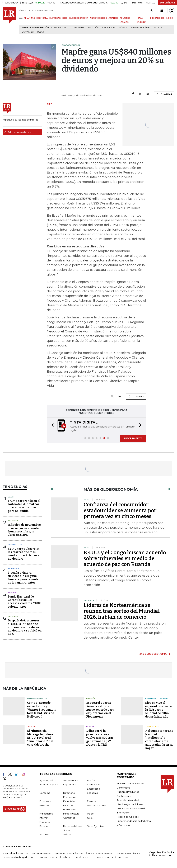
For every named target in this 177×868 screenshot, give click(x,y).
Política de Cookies (128, 817)
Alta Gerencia (71, 780)
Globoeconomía (96, 805)
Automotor (15, 545)
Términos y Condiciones (130, 804)
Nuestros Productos (128, 792)
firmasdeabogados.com (100, 853)
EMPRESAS (55, 18)
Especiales (69, 801)
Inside (90, 814)
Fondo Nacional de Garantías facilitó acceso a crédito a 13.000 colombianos (25, 602)
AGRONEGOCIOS (98, 18)
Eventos (92, 801)
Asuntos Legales (48, 785)
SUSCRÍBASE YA (133, 438)
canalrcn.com (83, 857)
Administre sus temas (18, 132)
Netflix (158, 27)
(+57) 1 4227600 (12, 797)
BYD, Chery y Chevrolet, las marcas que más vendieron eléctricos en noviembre (25, 554)
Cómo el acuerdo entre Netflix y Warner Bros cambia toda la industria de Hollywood (42, 710)
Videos (67, 834)
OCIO (65, 18)
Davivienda (28, 32)
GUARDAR (164, 94)
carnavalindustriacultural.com (55, 857)
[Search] (151, 10)
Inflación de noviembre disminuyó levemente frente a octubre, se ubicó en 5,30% (24, 530)
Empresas (45, 801)
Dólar (41, 32)
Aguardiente (61, 27)
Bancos (12, 593)
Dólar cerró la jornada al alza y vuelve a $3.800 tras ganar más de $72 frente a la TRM (100, 738)
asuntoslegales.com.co (16, 853)
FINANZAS (29, 18)
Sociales (44, 834)
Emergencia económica (115, 27)
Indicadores (46, 814)
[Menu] (21, 18)
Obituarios (69, 818)
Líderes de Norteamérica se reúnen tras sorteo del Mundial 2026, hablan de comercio (122, 611)
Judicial (32, 727)
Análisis (91, 780)
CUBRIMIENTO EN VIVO (157, 698)
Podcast (44, 826)
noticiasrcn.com (121, 857)
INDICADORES (157, 18)
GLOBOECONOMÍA (79, 18)
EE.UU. (11, 497)
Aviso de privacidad (128, 800)
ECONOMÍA (42, 18)
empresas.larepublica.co (69, 853)
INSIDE (169, 18)
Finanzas (44, 805)
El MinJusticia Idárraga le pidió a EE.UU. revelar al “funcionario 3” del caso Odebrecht (40, 738)
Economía (93, 793)
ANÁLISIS (113, 18)
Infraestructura (71, 814)
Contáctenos (124, 796)
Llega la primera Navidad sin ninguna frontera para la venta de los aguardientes (23, 578)
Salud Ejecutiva (96, 826)
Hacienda (13, 521)
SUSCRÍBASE (167, 3)
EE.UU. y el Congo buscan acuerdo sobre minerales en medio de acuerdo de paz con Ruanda (125, 558)
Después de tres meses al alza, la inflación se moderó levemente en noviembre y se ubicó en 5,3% (25, 627)
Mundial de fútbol (141, 27)
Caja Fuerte (70, 785)
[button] (52, 426)
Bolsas (90, 727)
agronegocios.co (42, 853)
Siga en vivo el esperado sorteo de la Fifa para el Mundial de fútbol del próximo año (159, 710)
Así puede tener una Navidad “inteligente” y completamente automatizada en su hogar (159, 739)
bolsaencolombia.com (130, 853)
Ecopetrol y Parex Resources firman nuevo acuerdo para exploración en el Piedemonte (100, 710)
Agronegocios (47, 780)
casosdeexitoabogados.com (19, 857)
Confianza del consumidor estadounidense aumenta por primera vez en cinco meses (120, 510)
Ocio (90, 818)
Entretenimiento (37, 698)
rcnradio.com (101, 857)
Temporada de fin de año (85, 27)
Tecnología (152, 727)
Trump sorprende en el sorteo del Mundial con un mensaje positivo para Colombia (24, 506)
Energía (91, 698)
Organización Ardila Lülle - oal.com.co (162, 854)
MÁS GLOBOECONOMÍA (153, 654)
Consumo (45, 793)
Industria (13, 568)
